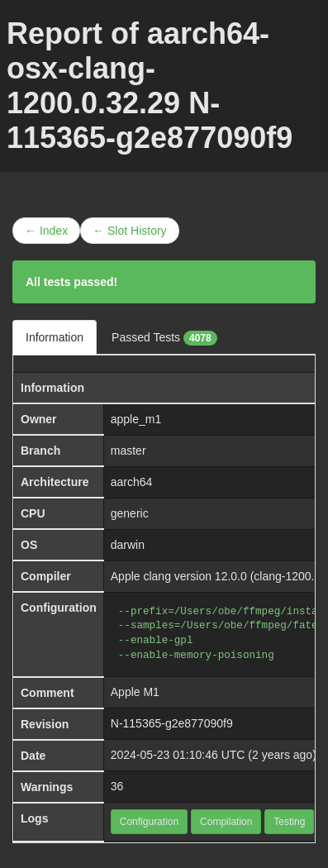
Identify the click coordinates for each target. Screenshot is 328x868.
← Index (46, 231)
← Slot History (129, 231)
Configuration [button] (149, 822)
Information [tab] (55, 337)
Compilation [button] (226, 822)
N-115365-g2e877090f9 (172, 723)
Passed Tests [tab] (164, 338)
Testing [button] (289, 822)
